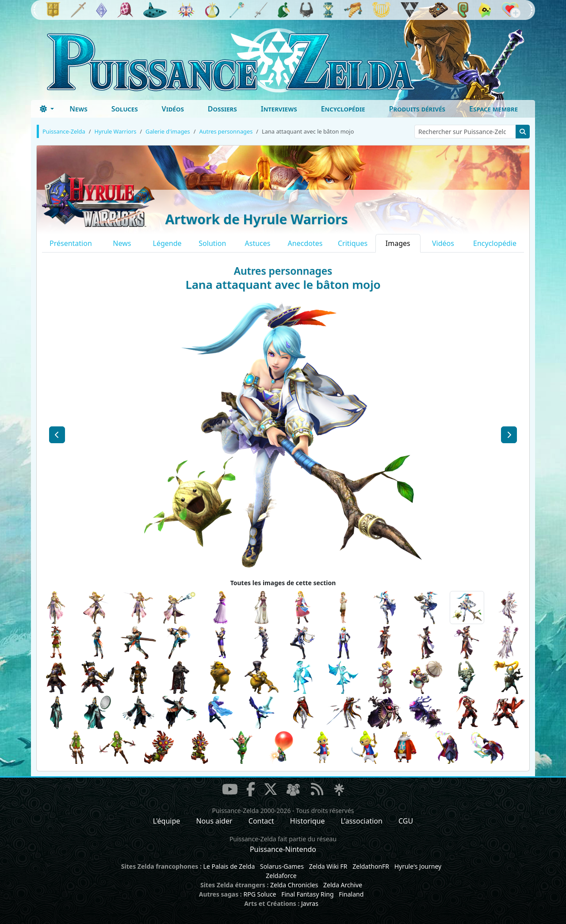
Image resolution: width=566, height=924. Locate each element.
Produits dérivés (417, 109)
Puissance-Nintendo (283, 849)
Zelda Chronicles (294, 885)
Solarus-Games (282, 866)
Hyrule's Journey (418, 866)
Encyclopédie (343, 109)
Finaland (351, 894)
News (78, 109)
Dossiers (222, 109)
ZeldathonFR (371, 866)
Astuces (258, 243)
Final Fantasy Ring (307, 894)
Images (398, 243)
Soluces (125, 109)
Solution (212, 243)
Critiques (353, 243)
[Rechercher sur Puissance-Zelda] (465, 132)
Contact (261, 821)
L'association (362, 821)
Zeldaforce (281, 876)
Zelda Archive (343, 885)
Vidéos (173, 109)
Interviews (279, 109)
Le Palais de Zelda (229, 866)
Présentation (71, 243)
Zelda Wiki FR (328, 866)
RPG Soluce (260, 894)
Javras (310, 903)
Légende (167, 243)
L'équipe (167, 821)
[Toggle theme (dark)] (47, 109)
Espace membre (493, 109)
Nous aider (214, 821)
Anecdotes (305, 243)
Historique (308, 821)
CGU (406, 821)
